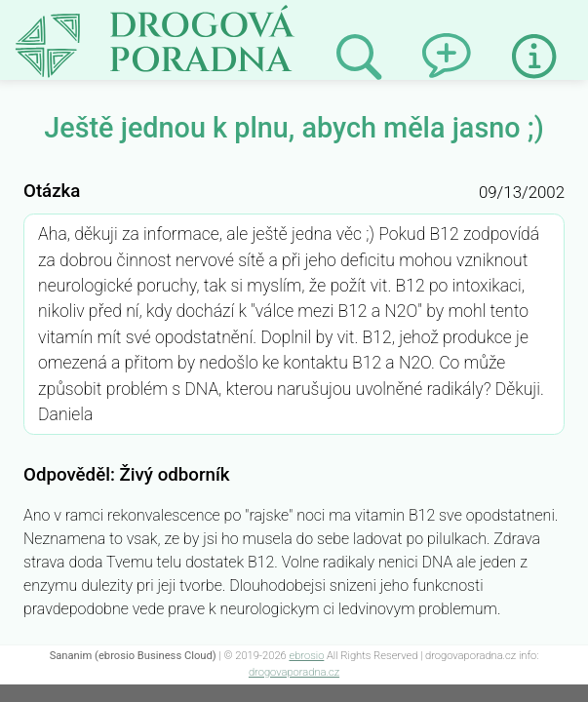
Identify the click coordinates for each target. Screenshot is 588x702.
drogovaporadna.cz (294, 672)
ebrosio (306, 656)
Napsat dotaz (445, 39)
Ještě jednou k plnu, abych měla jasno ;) (208, 18)
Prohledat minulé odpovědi (359, 58)
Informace (534, 57)
